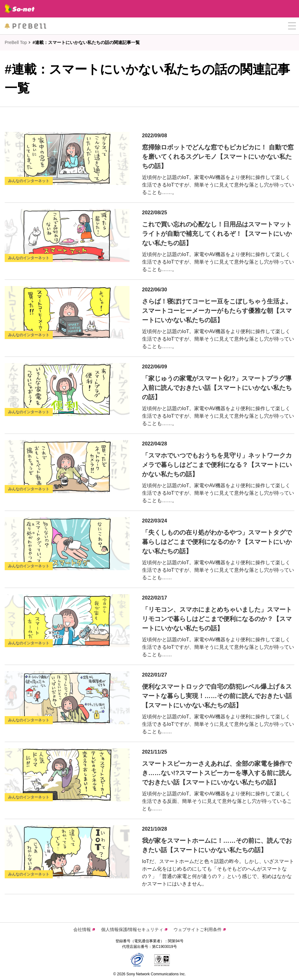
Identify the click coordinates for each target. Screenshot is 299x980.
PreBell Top (16, 42)
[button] (292, 26)
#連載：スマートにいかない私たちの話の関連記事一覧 (86, 42)
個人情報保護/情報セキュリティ (134, 929)
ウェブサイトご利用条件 (200, 929)
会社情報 (84, 929)
